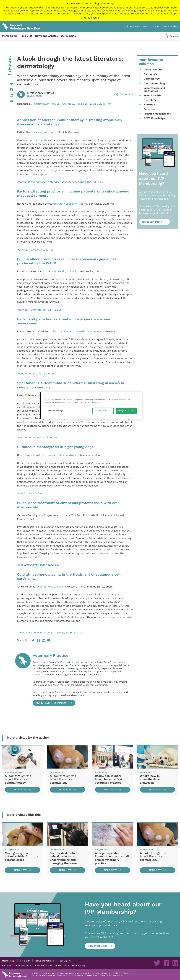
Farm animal (69, 104)
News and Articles (46, 36)
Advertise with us (43, 965)
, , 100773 (50, 633)
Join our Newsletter (136, 26)
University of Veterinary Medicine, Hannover (76, 331)
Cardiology (150, 74)
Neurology (150, 100)
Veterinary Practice (42, 93)
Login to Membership (165, 26)
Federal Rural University (51, 587)
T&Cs (67, 965)
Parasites (149, 109)
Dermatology (42, 104)
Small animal (97, 104)
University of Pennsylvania (61, 455)
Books (58, 965)
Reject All (103, 411)
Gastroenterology (155, 83)
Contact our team (23, 965)
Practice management (157, 114)
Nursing (83, 104)
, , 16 (36, 374)
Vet (109, 104)
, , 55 (37, 437)
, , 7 (39, 565)
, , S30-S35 (60, 182)
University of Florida (66, 271)
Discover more (152, 222)
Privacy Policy (79, 965)
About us (7, 965)
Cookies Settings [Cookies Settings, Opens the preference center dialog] (55, 411)
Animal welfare (153, 70)
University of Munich (44, 132)
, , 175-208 (39, 310)
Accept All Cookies (127, 411)
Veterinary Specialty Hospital (70, 204)
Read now (20, 790)
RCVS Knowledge (154, 118)
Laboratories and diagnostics (154, 89)
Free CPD (26, 36)
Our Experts (68, 36)
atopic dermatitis (37, 140)
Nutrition (149, 105)
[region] (91, 406)
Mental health (152, 95)
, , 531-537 (36, 250)
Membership (10, 36)
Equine (56, 104)
